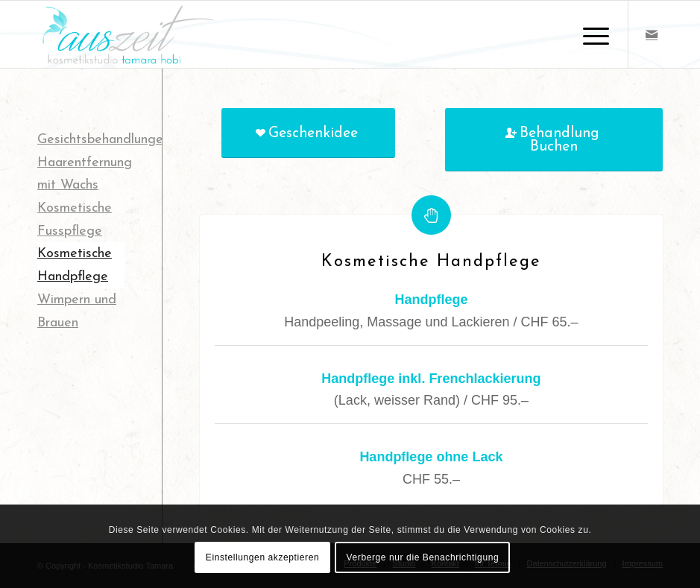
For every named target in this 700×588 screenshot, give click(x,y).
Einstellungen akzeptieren (262, 557)
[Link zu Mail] (652, 34)
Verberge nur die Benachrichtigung (423, 557)
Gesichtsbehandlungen (104, 140)
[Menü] (589, 34)
